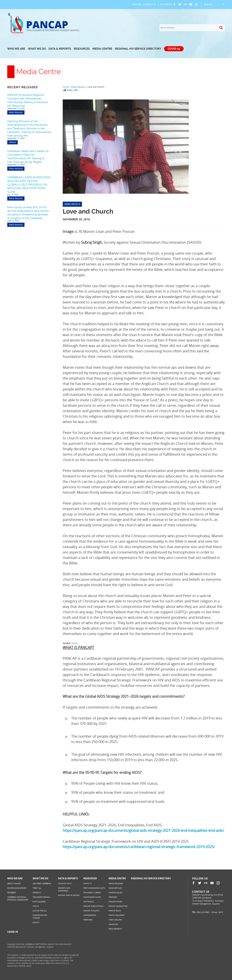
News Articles (115, 888)
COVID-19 (174, 49)
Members (12, 892)
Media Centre (102, 49)
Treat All (37, 888)
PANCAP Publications (93, 906)
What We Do (37, 49)
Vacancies (113, 924)
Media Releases (116, 883)
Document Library (92, 892)
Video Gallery (115, 920)
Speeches (113, 897)
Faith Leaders (39, 902)
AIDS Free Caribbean (42, 883)
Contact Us (150, 4)
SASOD (75, 643)
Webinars (88, 920)
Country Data (65, 883)
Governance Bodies (17, 888)
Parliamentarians (41, 897)
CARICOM (136, 4)
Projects (37, 892)
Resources (82, 49)
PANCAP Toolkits (91, 911)
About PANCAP (14, 883)
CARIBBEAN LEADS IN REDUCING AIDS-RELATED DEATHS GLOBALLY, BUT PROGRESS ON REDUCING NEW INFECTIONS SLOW (29, 185)
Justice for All (40, 911)
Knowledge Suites (92, 897)
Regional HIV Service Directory (138, 49)
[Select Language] (214, 4)
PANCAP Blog (115, 911)
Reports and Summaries (64, 889)
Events (36, 922)
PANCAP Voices (115, 902)
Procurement (115, 929)
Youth (36, 906)
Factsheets (89, 902)
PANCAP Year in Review (69, 895)
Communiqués (115, 892)
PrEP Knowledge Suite (94, 888)
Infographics (90, 915)
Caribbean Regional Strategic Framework (18, 898)
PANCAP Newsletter (118, 906)
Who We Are (16, 49)
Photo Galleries (116, 915)
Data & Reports (60, 49)
